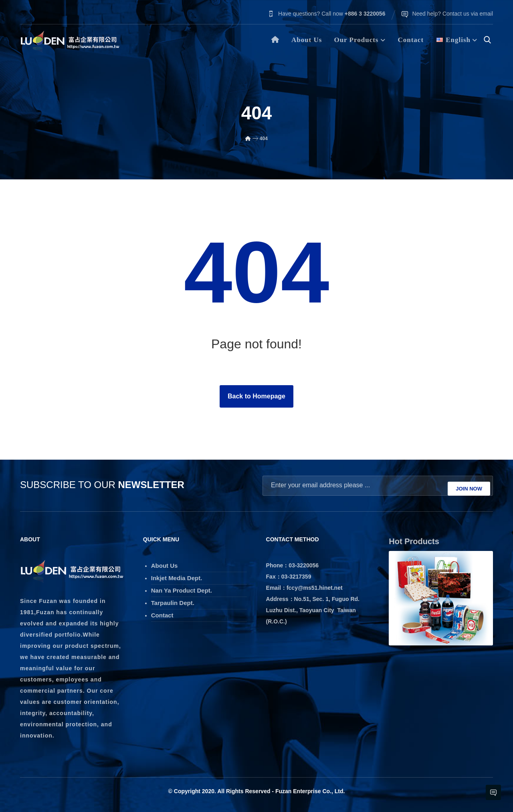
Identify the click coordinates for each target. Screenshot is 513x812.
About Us (165, 563)
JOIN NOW (469, 487)
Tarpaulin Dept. (173, 600)
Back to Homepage (256, 398)
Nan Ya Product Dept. (182, 588)
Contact (162, 613)
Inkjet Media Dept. (177, 576)
